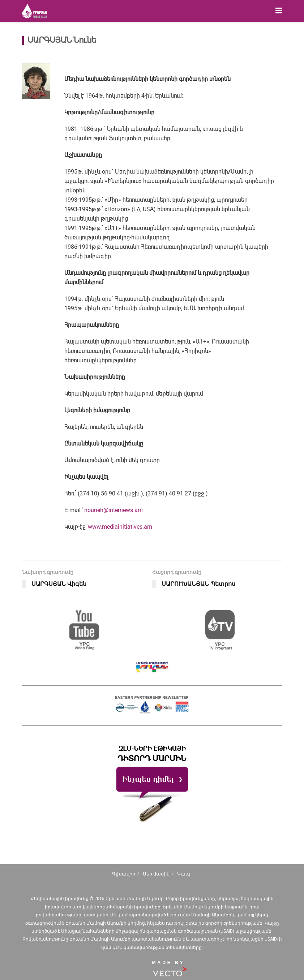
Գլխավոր (124, 874)
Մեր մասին (156, 874)
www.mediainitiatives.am (120, 527)
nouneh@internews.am (114, 510)
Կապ (184, 874)
